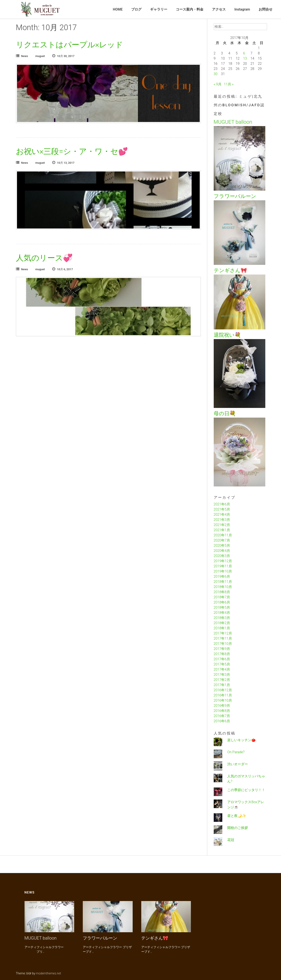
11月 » (229, 84)
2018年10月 (223, 587)
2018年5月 (222, 607)
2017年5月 (222, 664)
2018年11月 (223, 582)
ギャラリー (159, 9)
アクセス (219, 9)
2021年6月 (222, 504)
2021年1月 (222, 530)
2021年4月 (222, 515)
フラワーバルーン (235, 196)
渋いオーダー (238, 764)
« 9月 (218, 84)
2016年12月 (223, 690)
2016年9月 (222, 706)
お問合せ (266, 9)
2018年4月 (222, 613)
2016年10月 (223, 700)
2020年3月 (222, 556)
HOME (118, 9)
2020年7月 (222, 540)
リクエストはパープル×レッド (70, 45)
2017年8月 (222, 654)
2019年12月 (223, 561)
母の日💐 (225, 414)
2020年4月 (222, 551)
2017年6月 (222, 659)
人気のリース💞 (44, 258)
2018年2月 (222, 623)
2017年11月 (223, 638)
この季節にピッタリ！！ (246, 790)
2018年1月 (222, 628)
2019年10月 (223, 571)
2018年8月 (222, 592)
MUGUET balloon (233, 122)
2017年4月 (222, 669)
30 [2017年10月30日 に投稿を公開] (216, 74)
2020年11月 (223, 535)
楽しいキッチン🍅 (241, 740)
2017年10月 (223, 644)
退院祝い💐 (227, 335)
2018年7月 (222, 597)
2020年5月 (222, 546)
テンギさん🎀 (230, 270)
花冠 (231, 840)
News (25, 56)
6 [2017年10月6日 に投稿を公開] (244, 53)
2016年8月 (222, 711)
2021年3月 (222, 520)
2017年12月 (223, 633)
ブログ (136, 9)
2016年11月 (223, 695)
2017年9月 (222, 649)
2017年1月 (222, 685)
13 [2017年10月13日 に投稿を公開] (245, 58)
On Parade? (236, 752)
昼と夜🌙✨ (237, 816)
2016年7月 (222, 716)
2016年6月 (222, 721)
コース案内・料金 (190, 9)
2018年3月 (222, 618)
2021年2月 (222, 525)
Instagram (242, 9)
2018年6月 (222, 602)
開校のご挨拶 (238, 828)
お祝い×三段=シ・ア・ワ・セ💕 (72, 151)
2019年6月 (222, 576)
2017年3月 (222, 675)
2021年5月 (222, 509)
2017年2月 (222, 680)
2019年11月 (223, 566)
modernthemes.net (48, 973)
